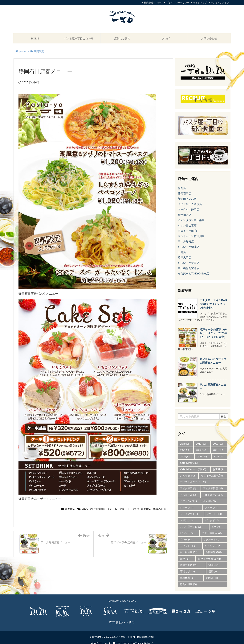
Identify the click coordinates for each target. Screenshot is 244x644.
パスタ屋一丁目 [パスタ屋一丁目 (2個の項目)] (191, 527)
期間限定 (70, 509)
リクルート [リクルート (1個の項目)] (211, 539)
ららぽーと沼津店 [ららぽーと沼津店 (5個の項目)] (213, 476)
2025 (85, 509)
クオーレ (112, 509)
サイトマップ (200, 3)
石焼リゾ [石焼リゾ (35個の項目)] (187, 571)
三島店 (182, 252)
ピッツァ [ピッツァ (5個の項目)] (187, 533)
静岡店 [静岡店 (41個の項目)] (212, 578)
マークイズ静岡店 (189, 209)
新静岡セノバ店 (187, 199)
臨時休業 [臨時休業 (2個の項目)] (187, 578)
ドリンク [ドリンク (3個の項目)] (187, 520)
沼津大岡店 (185, 257)
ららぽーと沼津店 (189, 247)
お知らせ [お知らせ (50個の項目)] (187, 476)
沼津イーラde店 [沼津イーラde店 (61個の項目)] (209, 559)
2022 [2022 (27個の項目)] (201, 450)
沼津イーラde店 (187, 231)
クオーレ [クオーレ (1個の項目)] (187, 508)
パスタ (135, 509)
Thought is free (144, 639)
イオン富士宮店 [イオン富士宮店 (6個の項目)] (213, 495)
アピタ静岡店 (97, 509)
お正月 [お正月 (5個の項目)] (218, 469)
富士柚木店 (185, 215)
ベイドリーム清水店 (190, 204)
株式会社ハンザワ (153, 3)
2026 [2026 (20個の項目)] (219, 456)
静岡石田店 (160, 509)
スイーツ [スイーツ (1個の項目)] (212, 508)
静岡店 (182, 188)
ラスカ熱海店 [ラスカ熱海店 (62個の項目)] (212, 533)
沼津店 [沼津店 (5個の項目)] (214, 565)
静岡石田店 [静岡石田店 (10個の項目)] (189, 584)
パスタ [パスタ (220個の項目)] (212, 520)
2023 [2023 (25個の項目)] (218, 450)
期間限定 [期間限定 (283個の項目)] (214, 552)
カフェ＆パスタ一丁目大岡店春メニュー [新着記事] (213, 361)
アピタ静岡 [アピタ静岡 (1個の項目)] (188, 488)
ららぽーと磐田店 (189, 263)
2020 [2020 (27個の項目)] (218, 444)
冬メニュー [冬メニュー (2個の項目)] (212, 546)
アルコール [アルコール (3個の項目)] (188, 495)
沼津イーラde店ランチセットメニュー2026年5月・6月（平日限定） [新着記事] (213, 333)
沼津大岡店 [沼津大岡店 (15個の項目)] (189, 565)
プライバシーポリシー (178, 3)
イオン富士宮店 (187, 225)
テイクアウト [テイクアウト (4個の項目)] (189, 514)
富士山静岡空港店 (189, 268)
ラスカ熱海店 (186, 241)
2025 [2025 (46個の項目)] (202, 456)
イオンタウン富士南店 (191, 220)
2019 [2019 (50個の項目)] (201, 444)
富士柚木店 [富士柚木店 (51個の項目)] (189, 552)
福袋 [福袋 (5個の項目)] (213, 571)
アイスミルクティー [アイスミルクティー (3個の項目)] (193, 482)
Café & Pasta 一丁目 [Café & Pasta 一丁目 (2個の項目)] (193, 469)
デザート (124, 509)
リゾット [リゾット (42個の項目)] (187, 546)
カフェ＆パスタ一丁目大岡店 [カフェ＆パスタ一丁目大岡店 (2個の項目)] (198, 501)
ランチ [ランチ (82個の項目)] (186, 539)
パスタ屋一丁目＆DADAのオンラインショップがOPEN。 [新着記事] (213, 304)
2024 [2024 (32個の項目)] (185, 456)
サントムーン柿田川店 (191, 236)
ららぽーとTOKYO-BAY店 (193, 273)
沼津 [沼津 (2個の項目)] (184, 559)
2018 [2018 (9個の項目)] (185, 444)
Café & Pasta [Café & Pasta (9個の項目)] (189, 463)
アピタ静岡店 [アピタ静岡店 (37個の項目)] (213, 488)
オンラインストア (220, 3)
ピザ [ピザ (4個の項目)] (216, 527)
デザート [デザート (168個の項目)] (214, 514)
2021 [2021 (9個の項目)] (185, 450)
